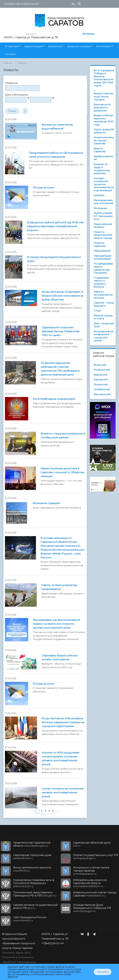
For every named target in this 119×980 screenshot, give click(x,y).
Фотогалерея (104, 46)
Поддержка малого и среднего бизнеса (101, 282)
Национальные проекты (103, 226)
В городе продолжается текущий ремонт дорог (54, 259)
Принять (103, 972)
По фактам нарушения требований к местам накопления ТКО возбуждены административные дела (60, 369)
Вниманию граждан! (46, 503)
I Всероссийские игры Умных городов (103, 95)
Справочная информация (21, 4)
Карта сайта (23, 953)
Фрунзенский (102, 394)
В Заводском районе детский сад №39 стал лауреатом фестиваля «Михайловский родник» (55, 226)
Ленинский (101, 384)
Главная (8, 63)
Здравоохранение (104, 158)
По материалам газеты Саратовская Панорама (103, 268)
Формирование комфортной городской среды (104, 336)
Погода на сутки (43, 188)
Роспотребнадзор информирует (54, 399)
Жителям (88, 34)
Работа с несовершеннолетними (103, 295)
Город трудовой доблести (104, 131)
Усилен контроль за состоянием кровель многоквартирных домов (63, 793)
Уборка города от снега (103, 317)
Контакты (10, 54)
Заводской (100, 375)
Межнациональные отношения (103, 202)
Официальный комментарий (102, 257)
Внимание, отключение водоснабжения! (57, 127)
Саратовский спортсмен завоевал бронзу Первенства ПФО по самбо (61, 331)
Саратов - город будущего (104, 304)
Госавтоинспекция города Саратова (104, 140)
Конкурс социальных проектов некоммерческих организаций (104, 184)
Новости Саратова (99, 244)
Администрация (33, 46)
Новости (22, 63)
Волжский (100, 365)
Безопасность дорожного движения (102, 108)
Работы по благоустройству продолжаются (59, 587)
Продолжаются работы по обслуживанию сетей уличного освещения (56, 155)
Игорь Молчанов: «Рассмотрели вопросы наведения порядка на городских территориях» (63, 722)
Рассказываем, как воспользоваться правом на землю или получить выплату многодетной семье (56, 624)
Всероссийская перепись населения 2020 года (104, 120)
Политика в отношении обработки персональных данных (19, 962)
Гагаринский (102, 370)
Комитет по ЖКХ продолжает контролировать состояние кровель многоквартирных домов (61, 759)
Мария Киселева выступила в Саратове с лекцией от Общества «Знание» (62, 472)
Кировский (101, 380)
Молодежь (100, 208)
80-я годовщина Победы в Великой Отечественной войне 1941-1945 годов (104, 78)
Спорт (97, 311)
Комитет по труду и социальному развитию (102, 169)
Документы (55, 46)
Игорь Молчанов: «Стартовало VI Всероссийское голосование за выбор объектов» (63, 296)
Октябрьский (102, 389)
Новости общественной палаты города (103, 235)
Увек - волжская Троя (104, 325)
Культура (99, 195)
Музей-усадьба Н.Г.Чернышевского (103, 216)
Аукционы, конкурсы (79, 46)
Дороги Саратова (99, 150)
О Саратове (11, 46)
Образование (102, 251)
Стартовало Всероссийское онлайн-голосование (60, 658)
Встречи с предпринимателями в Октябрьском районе (63, 436)
